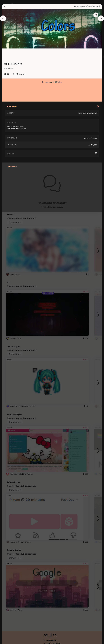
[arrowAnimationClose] (3, 18)
